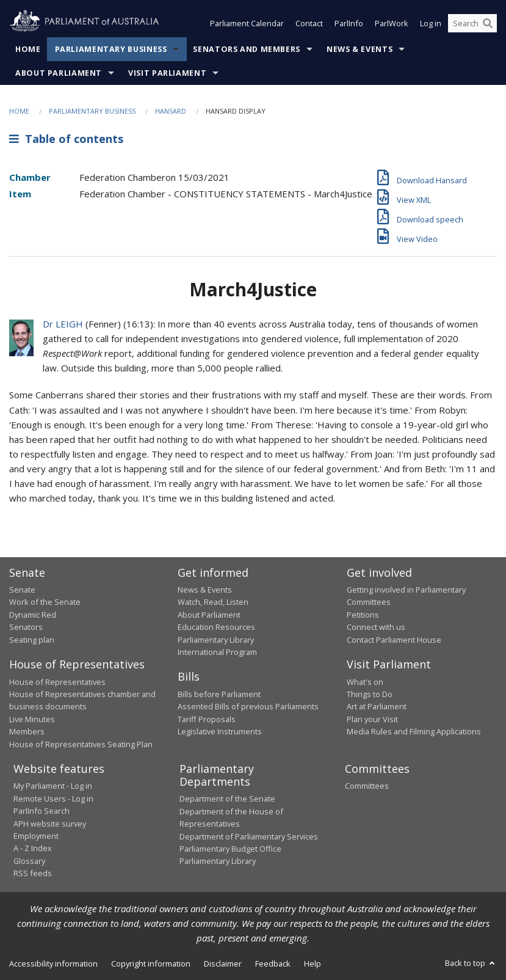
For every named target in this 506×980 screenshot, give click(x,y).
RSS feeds (33, 873)
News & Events (360, 49)
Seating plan (32, 640)
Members (27, 731)
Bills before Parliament (219, 694)
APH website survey (50, 824)
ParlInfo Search (42, 811)
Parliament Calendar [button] (247, 23)
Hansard (171, 111)
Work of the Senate (45, 602)
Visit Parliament (167, 73)
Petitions (363, 615)
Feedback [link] (273, 964)
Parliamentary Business (111, 49)
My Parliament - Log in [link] (53, 786)
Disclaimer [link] (223, 964)
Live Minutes (32, 719)
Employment (36, 836)
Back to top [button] (471, 963)
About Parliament (59, 73)
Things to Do (370, 694)
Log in (431, 23)
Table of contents (66, 139)
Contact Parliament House (394, 640)
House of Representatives (57, 682)
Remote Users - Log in (53, 799)
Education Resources (216, 627)
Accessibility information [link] (53, 964)
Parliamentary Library (216, 640)
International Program (217, 652)
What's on (365, 682)
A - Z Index (33, 848)
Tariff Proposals (207, 719)
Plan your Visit (372, 719)
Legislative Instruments (220, 731)
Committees (367, 786)
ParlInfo (349, 23)
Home (28, 49)
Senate (22, 590)
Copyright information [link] (151, 964)
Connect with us (376, 627)
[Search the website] (472, 23)
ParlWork (392, 23)
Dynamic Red (33, 615)
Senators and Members (247, 49)
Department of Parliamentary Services (249, 836)
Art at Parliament (377, 706)
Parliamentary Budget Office (230, 849)
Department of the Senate (227, 799)
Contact (309, 23)
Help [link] (313, 964)
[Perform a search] (488, 23)
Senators (26, 627)
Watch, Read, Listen (213, 602)
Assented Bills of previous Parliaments (248, 706)
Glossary (29, 861)
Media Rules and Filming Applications (414, 731)
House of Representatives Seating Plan (81, 744)
